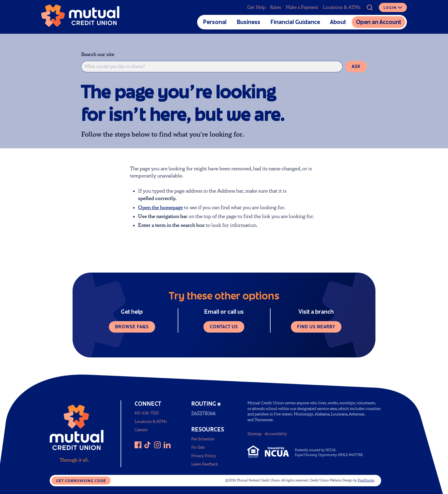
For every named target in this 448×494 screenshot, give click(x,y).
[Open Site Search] (370, 7)
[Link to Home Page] (80, 17)
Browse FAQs (132, 327)
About (338, 22)
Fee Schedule (203, 439)
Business (248, 22)
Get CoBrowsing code (81, 481)
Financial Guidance (295, 22)
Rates (276, 7)
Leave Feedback (205, 464)
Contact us (224, 327)
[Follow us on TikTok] (148, 445)
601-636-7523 (147, 413)
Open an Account (379, 22)
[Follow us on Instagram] (157, 445)
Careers (141, 430)
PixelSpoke (366, 480)
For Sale (198, 447)
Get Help (256, 7)
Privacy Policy (204, 456)
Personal (215, 22)
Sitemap (255, 434)
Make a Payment (302, 7)
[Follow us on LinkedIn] (167, 445)
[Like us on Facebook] (138, 445)
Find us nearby (316, 327)
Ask (356, 66)
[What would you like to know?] (212, 67)
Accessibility (276, 434)
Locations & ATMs (342, 7)
